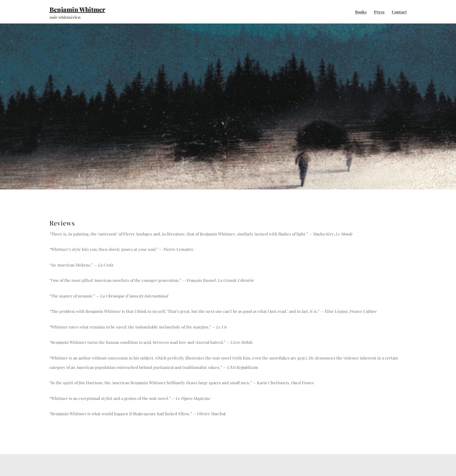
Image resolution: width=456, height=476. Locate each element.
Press (379, 12)
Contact (399, 12)
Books (361, 12)
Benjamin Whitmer (77, 9)
